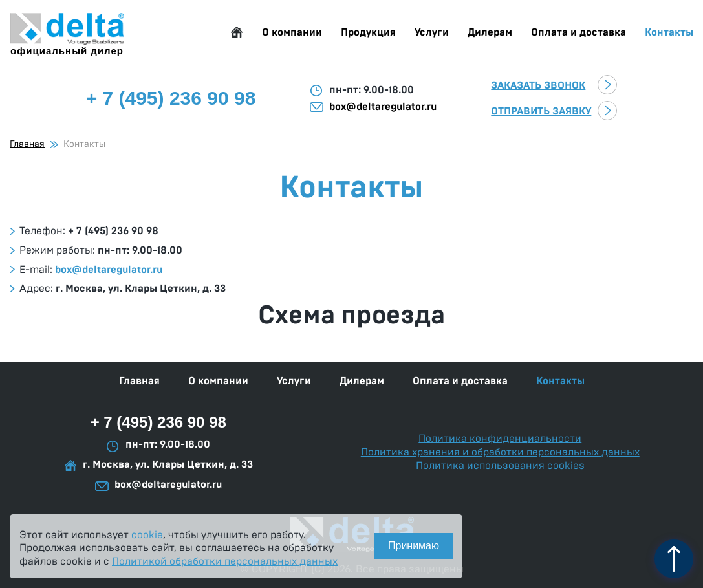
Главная (237, 32)
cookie (147, 535)
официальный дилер (67, 35)
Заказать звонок (538, 85)
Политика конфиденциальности (500, 439)
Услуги (432, 32)
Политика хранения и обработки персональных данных (500, 452)
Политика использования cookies (500, 466)
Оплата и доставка (579, 32)
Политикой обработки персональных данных (225, 561)
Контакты (669, 32)
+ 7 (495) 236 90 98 (158, 422)
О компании (292, 32)
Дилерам (490, 32)
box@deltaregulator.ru (383, 107)
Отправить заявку (541, 111)
